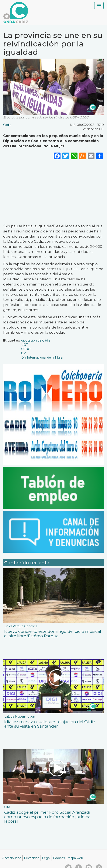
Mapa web (75, 858)
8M (24, 353)
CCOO (26, 349)
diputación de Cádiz (36, 340)
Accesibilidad (12, 858)
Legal (46, 858)
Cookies (59, 858)
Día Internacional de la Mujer (42, 358)
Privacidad (32, 858)
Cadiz (7, 125)
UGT (24, 345)
